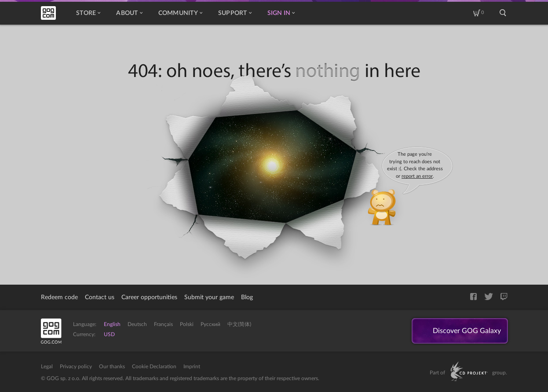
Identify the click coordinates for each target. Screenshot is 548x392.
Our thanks (112, 366)
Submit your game (209, 297)
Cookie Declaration (154, 366)
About (129, 13)
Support (235, 13)
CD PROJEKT (469, 371)
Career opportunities (149, 297)
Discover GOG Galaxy (467, 331)
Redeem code (59, 297)
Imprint (192, 366)
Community (180, 13)
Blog (247, 297)
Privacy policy (76, 366)
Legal (47, 366)
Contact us (100, 297)
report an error (417, 176)
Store (88, 13)
